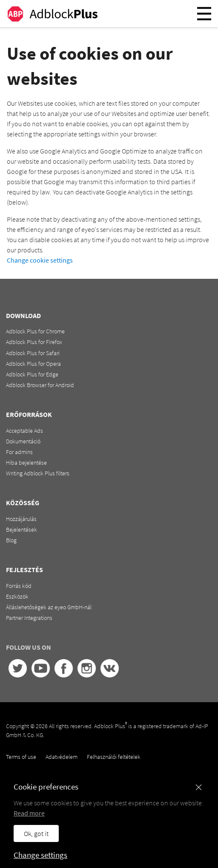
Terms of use (21, 757)
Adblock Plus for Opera (33, 364)
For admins (19, 452)
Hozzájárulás (21, 519)
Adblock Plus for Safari (33, 353)
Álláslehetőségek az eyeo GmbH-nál (49, 607)
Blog (11, 540)
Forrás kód (19, 586)
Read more (29, 813)
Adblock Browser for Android (40, 385)
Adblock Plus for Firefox (34, 342)
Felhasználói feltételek (114, 757)
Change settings (40, 855)
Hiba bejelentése (26, 463)
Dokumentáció (23, 441)
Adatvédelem (62, 757)
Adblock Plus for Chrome (35, 331)
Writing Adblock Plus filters (38, 473)
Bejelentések (22, 529)
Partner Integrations (29, 618)
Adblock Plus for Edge (32, 374)
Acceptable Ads (24, 431)
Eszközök (17, 596)
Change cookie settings (40, 260)
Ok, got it (36, 833)
